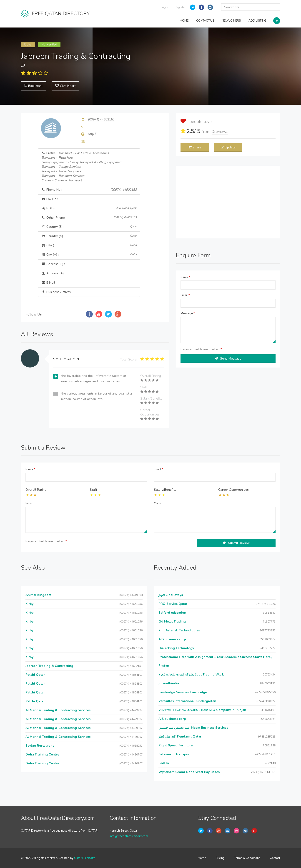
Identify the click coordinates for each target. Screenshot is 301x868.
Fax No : (50, 199)
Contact (275, 858)
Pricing (220, 858)
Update (228, 147)
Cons (157, 503)
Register (180, 7)
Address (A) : (53, 273)
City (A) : (89, 255)
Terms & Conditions (247, 858)
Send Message (228, 359)
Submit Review (236, 543)
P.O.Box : (89, 208)
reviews (220, 132)
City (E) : (89, 245)
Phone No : (89, 190)
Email (185, 295)
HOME (184, 21)
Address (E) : (53, 264)
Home (202, 858)
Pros (29, 503)
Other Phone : (89, 218)
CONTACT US (205, 21)
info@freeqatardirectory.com (129, 836)
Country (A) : (89, 236)
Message (188, 313)
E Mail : (49, 283)
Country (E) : (89, 227)
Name (185, 277)
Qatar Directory (84, 858)
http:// (92, 134)
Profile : (82, 167)
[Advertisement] (228, 202)
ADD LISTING (257, 21)
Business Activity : (57, 292)
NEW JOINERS (231, 21)
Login (164, 7)
